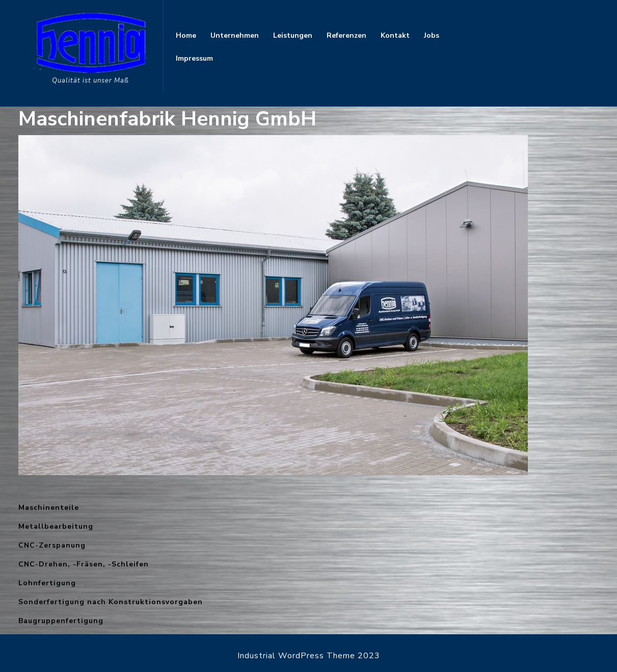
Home (186, 35)
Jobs (432, 35)
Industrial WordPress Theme (296, 656)
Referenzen (346, 35)
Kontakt (395, 35)
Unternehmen (235, 35)
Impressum (194, 58)
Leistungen (293, 35)
